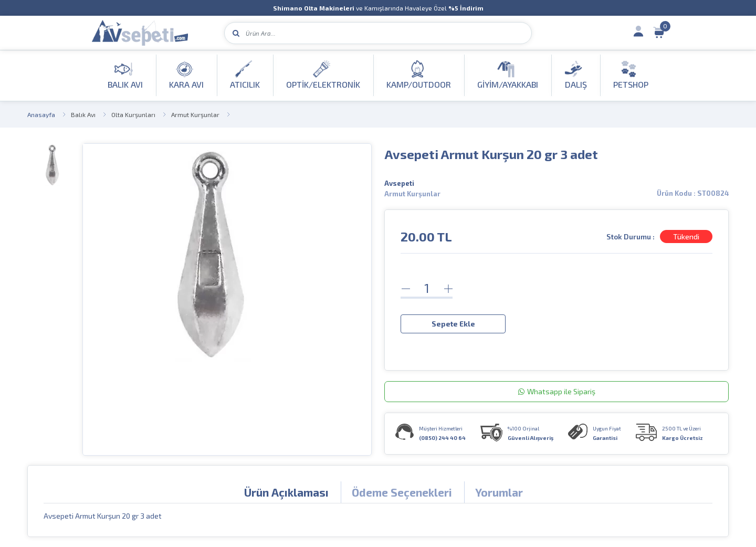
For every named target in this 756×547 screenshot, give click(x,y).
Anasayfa (41, 114)
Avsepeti (399, 183)
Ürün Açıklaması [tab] (286, 492)
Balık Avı (83, 114)
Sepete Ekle (453, 323)
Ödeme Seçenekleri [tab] (402, 492)
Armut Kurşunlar (195, 114)
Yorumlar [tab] (499, 492)
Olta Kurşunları (133, 114)
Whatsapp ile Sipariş (557, 391)
